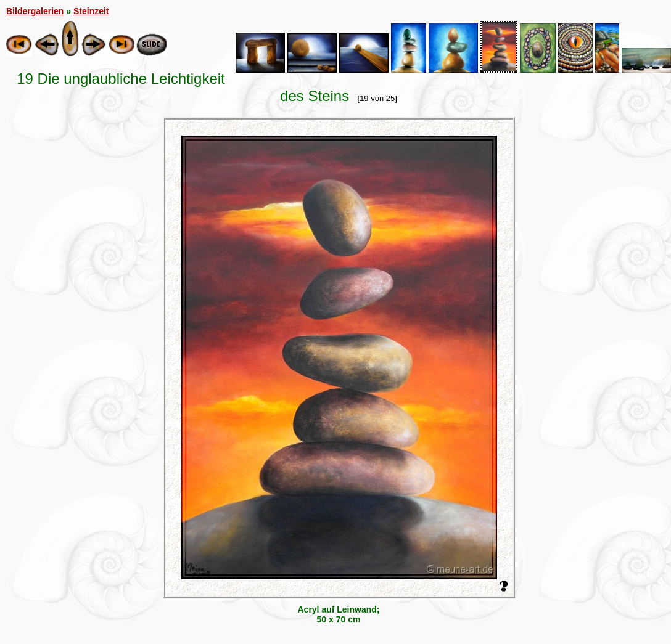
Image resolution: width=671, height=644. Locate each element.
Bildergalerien (35, 11)
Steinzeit (91, 11)
